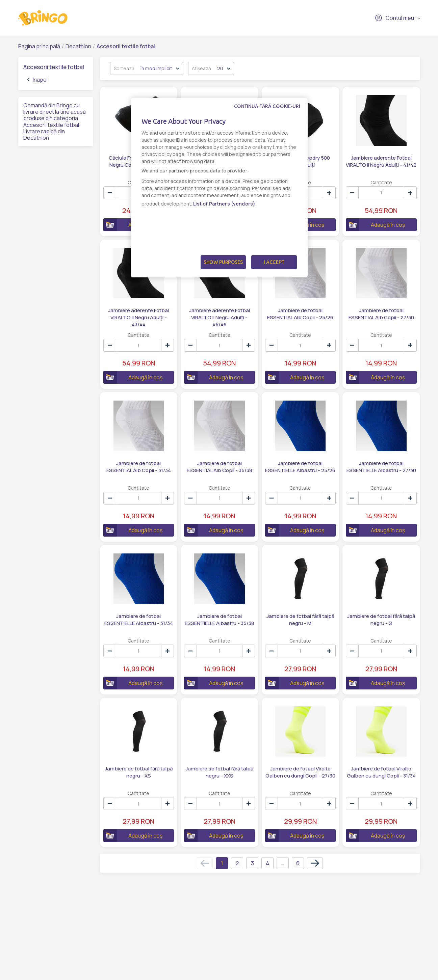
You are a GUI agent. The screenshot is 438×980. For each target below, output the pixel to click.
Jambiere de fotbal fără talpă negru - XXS (219, 772)
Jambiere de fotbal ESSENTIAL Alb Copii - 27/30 (381, 314)
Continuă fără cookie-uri (267, 106)
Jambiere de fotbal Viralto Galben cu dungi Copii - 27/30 (300, 772)
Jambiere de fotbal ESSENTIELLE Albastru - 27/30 (381, 467)
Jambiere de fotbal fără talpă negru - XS (139, 772)
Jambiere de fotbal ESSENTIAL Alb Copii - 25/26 (300, 314)
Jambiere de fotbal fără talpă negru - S (381, 620)
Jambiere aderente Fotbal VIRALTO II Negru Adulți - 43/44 (138, 317)
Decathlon (78, 46)
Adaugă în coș (375, 225)
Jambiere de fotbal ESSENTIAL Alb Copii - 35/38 (220, 467)
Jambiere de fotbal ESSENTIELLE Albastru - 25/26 (300, 467)
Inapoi (37, 80)
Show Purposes (223, 262)
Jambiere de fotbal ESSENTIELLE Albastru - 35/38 (220, 620)
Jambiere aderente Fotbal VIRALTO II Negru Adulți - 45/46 (220, 317)
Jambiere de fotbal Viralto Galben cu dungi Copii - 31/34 (381, 772)
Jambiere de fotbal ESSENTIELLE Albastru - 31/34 (139, 620)
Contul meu (394, 18)
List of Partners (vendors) (224, 204)
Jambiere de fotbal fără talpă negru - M (300, 620)
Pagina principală (39, 46)
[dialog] (219, 188)
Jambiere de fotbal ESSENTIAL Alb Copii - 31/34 (139, 467)
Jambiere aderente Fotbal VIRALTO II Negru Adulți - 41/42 (381, 161)
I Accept (274, 262)
